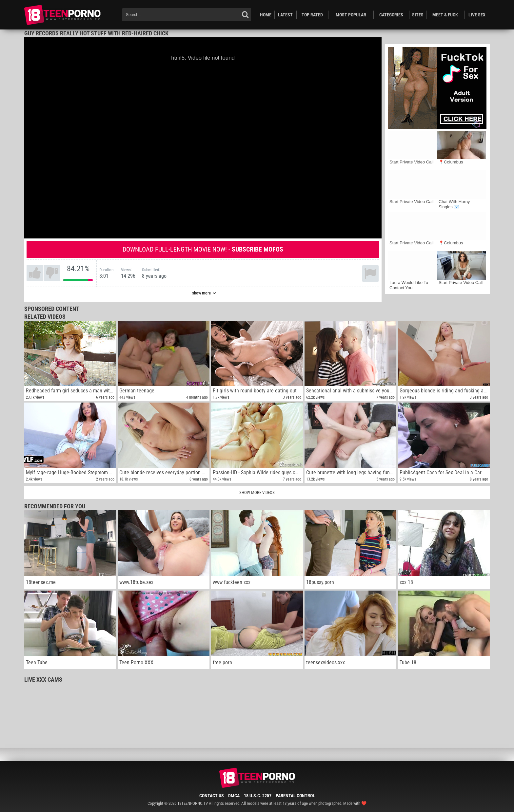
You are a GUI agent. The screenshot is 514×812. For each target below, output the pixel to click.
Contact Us (212, 796)
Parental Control (295, 796)
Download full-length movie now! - (203, 249)
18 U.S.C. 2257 (258, 796)
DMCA (234, 796)
